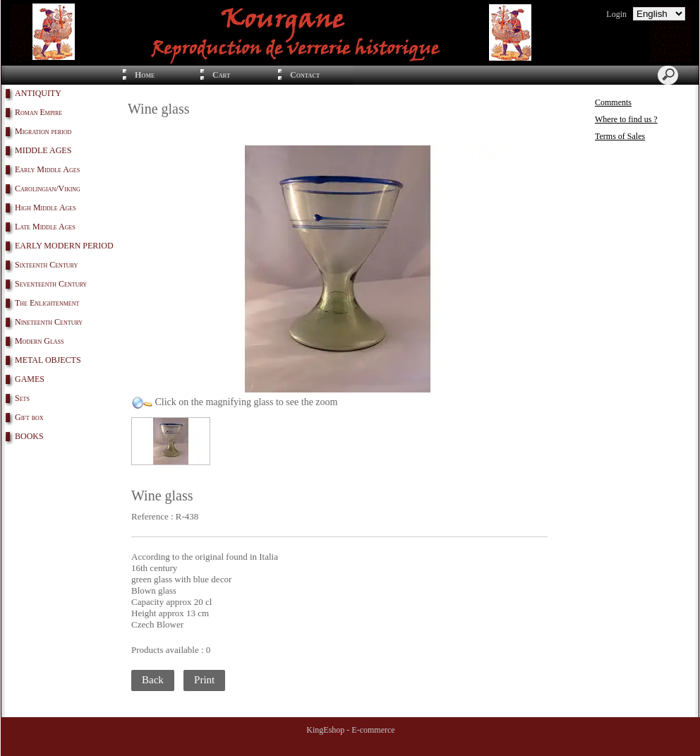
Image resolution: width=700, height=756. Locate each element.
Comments (613, 102)
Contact (305, 75)
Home (145, 75)
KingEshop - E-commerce (350, 730)
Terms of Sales (620, 136)
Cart (221, 75)
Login (616, 14)
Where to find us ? (626, 119)
